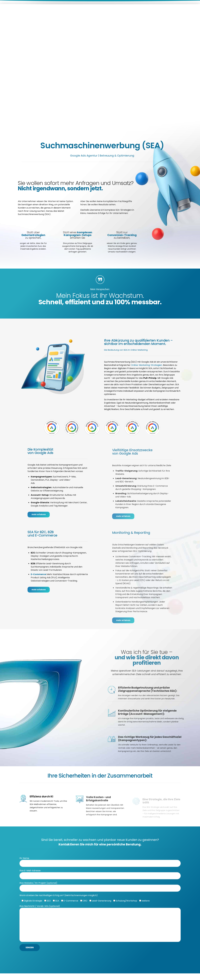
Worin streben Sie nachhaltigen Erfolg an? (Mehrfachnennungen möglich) (59, 900)
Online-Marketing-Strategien (147, 365)
